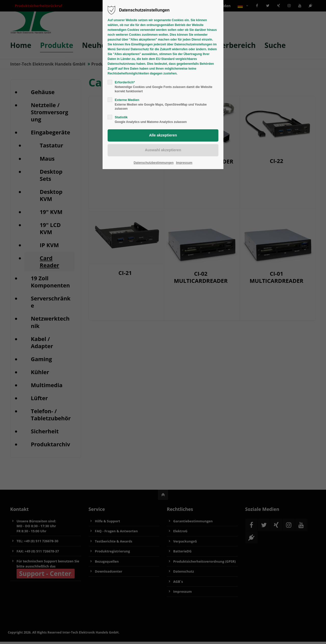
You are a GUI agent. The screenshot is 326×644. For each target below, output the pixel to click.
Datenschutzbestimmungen (154, 163)
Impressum (184, 163)
